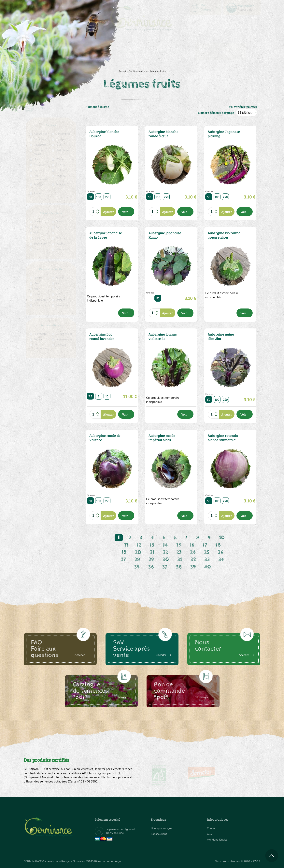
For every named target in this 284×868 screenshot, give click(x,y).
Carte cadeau (129, 51)
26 (221, 552)
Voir (125, 212)
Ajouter (108, 212)
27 (123, 560)
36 (151, 567)
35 (137, 567)
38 (179, 567)
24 (193, 552)
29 (151, 560)
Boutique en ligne (225, 51)
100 (99, 197)
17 (205, 545)
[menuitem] (242, 8)
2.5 (91, 396)
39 (193, 567)
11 (126, 545)
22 (165, 552)
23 (179, 552)
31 (180, 560)
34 (221, 560)
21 (152, 552)
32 (193, 560)
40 (208, 567)
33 (207, 560)
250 (107, 197)
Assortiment (172, 51)
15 (179, 545)
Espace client (159, 834)
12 (139, 545)
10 (107, 396)
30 (166, 560)
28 (137, 560)
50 (90, 197)
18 (218, 545)
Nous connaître (92, 51)
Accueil (122, 71)
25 (207, 552)
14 (165, 545)
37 (165, 567)
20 (138, 552)
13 (152, 545)
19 (124, 552)
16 (192, 545)
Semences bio (56, 51)
